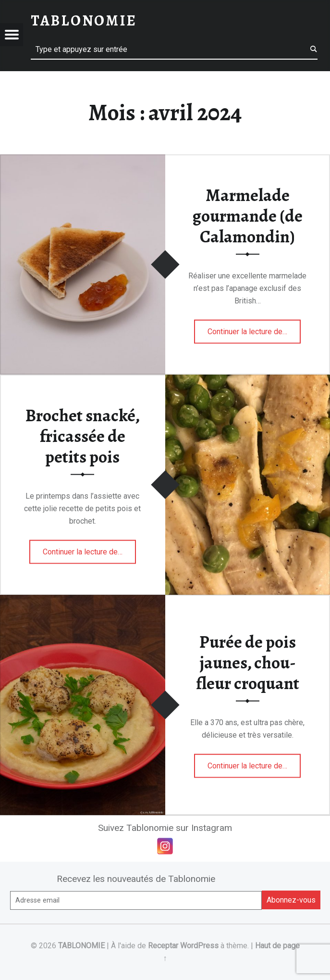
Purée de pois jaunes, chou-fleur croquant (248, 662)
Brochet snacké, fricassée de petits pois (83, 436)
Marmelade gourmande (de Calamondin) (247, 216)
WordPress (199, 946)
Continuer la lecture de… (254, 328)
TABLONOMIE (81, 946)
